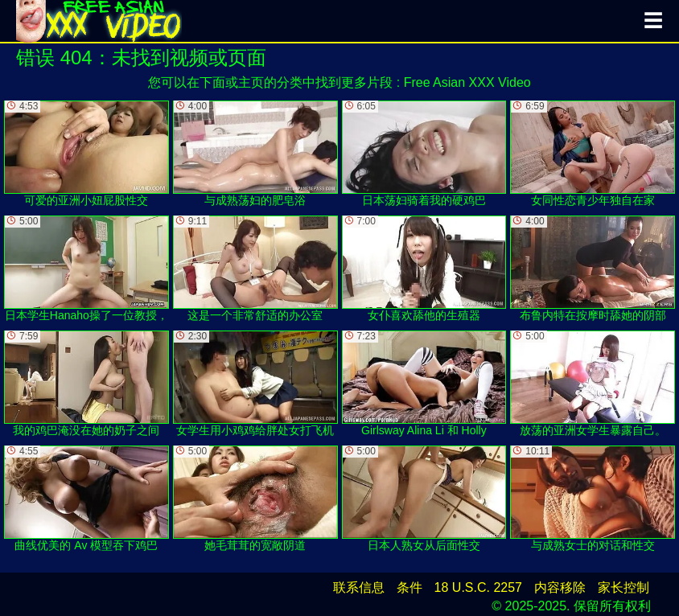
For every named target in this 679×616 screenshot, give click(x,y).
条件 (409, 587)
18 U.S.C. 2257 (478, 587)
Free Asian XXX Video (467, 82)
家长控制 (623, 587)
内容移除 (560, 587)
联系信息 (359, 587)
